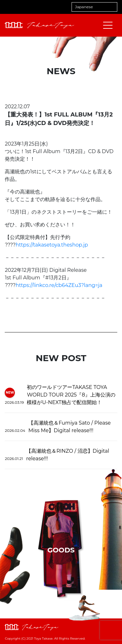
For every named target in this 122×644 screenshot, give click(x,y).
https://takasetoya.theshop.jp (52, 245)
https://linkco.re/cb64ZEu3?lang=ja (59, 285)
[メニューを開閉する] (108, 25)
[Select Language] (94, 7)
